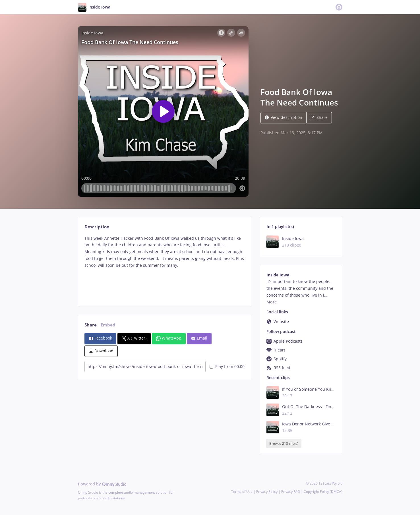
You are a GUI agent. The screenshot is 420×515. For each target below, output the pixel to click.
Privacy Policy (267, 492)
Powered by (102, 484)
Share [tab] (91, 325)
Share (319, 117)
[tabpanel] (165, 266)
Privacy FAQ (291, 492)
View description (284, 117)
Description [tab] (97, 227)
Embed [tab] (108, 325)
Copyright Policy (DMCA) (323, 492)
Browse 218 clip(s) (284, 443)
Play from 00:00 (227, 366)
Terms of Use (242, 492)
